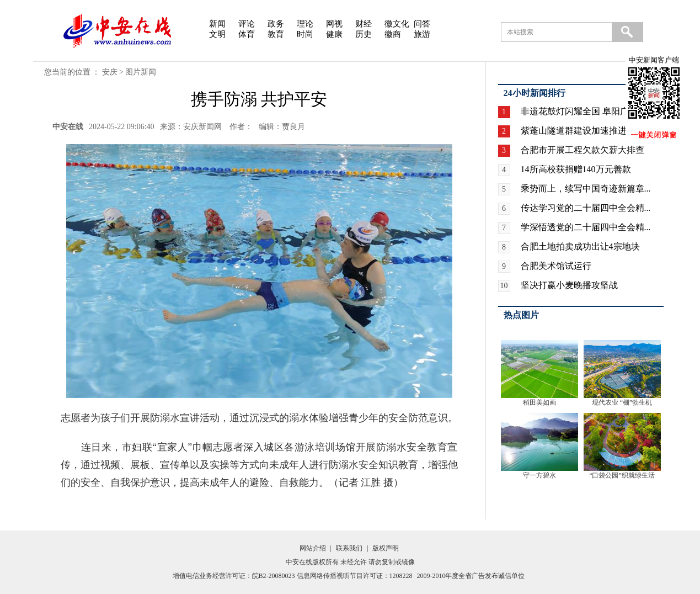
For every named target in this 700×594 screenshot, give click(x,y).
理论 (305, 24)
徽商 (393, 34)
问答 (422, 24)
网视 (334, 24)
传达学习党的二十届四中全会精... (586, 208)
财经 (364, 24)
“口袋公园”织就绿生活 (622, 475)
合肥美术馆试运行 (556, 266)
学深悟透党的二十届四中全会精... (586, 227)
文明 (217, 34)
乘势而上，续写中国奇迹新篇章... (586, 189)
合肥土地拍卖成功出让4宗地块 (580, 246)
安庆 (110, 72)
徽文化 (397, 24)
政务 (276, 24)
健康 (334, 34)
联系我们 (349, 548)
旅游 (422, 34)
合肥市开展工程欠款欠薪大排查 (583, 150)
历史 (364, 34)
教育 (276, 34)
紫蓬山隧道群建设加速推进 (574, 131)
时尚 (305, 34)
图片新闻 (141, 72)
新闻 (217, 24)
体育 (247, 34)
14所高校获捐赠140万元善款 (576, 169)
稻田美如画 (539, 402)
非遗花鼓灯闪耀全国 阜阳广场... (583, 111)
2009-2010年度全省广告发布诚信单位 (471, 576)
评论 (247, 24)
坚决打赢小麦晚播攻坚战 (569, 285)
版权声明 (386, 548)
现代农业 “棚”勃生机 (622, 402)
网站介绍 (313, 548)
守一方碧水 (539, 475)
